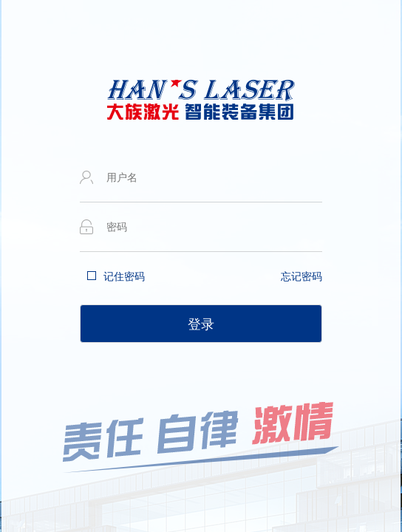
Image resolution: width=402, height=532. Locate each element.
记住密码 (124, 276)
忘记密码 (301, 276)
